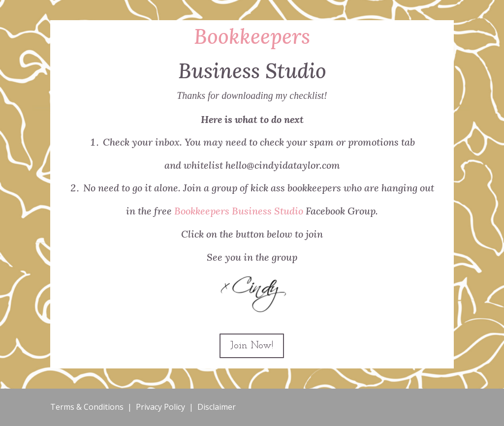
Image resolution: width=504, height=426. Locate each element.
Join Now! (252, 346)
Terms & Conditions (87, 407)
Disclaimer (217, 407)
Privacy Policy (160, 407)
